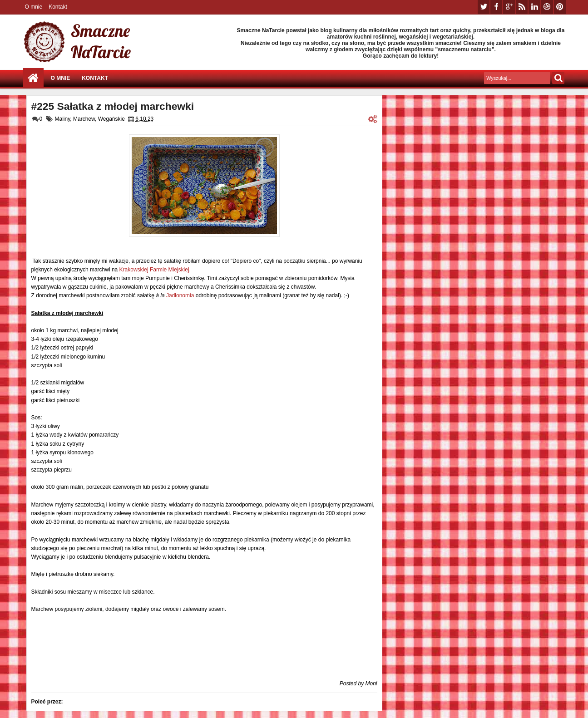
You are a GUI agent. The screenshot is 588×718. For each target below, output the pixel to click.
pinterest (560, 7)
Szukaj (558, 78)
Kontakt (58, 7)
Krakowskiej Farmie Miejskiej (154, 270)
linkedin (534, 7)
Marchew (84, 119)
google (509, 7)
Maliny (63, 119)
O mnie (34, 7)
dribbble (547, 7)
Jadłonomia (180, 295)
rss (522, 7)
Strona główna (33, 78)
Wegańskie (111, 119)
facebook (496, 7)
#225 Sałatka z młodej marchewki (113, 106)
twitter (484, 7)
